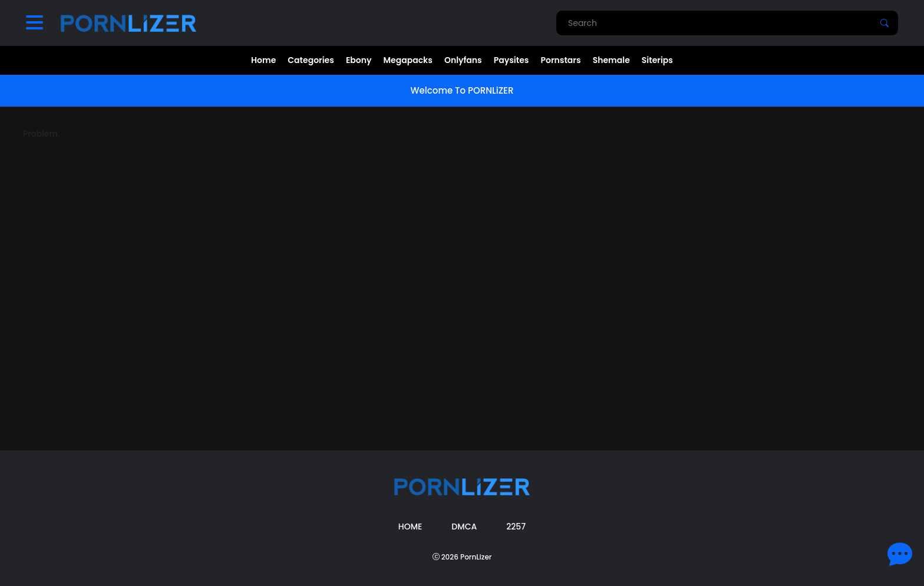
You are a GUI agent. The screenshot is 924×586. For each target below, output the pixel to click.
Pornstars (560, 60)
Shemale (611, 60)
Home (263, 60)
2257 (516, 527)
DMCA (464, 527)
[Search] (885, 23)
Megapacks (408, 60)
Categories (311, 60)
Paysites (511, 60)
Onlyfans (463, 60)
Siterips (657, 60)
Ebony (359, 60)
